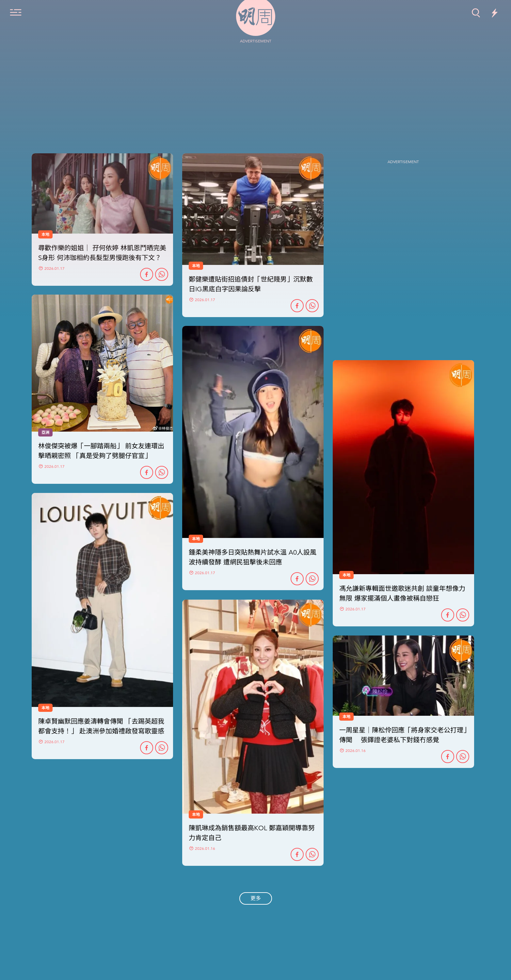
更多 (256, 898)
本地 (196, 539)
